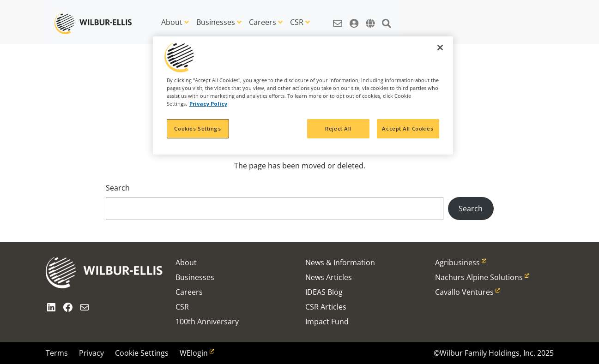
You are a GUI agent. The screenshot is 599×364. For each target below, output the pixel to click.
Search (118, 188)
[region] (303, 95)
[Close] (440, 48)
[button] (338, 18)
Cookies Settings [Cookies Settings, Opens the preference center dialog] (197, 128)
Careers (263, 22)
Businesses (216, 22)
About (172, 22)
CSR (297, 22)
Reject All (338, 128)
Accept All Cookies (408, 128)
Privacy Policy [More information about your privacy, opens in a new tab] (208, 104)
